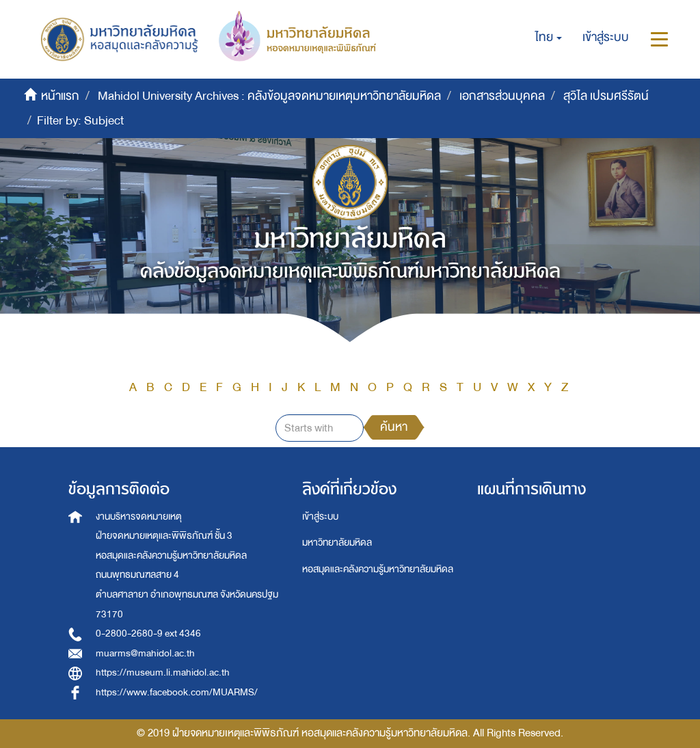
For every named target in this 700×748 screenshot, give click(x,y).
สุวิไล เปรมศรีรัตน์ (606, 96)
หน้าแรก (60, 96)
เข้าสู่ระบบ (320, 517)
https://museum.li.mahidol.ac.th (163, 672)
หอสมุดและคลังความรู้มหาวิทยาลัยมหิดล (378, 569)
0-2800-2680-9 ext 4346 (148, 633)
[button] (549, 38)
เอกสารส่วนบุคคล (502, 96)
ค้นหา (394, 427)
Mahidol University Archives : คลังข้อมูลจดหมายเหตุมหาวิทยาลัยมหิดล (269, 96)
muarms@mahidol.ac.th (145, 653)
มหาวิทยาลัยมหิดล (337, 543)
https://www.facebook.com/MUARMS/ (177, 692)
